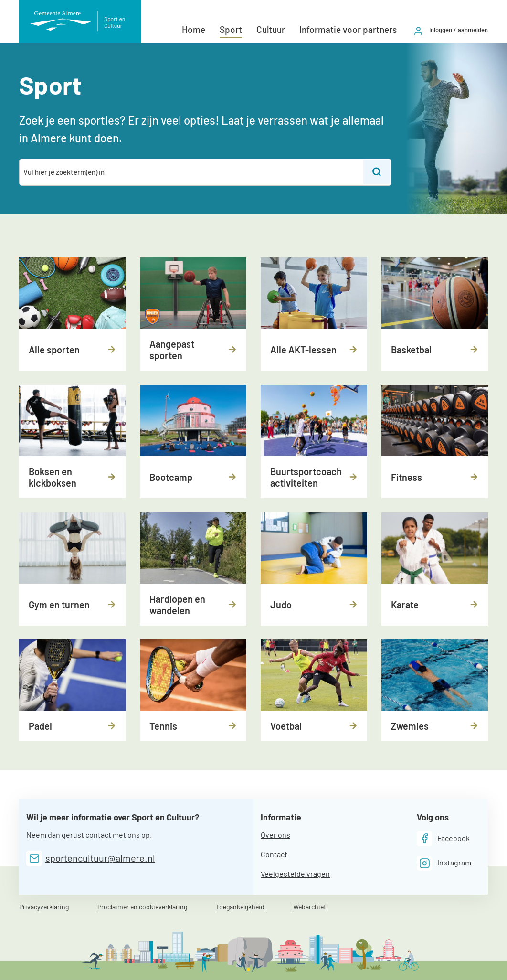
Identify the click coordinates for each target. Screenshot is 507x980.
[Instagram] (444, 863)
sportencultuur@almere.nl (100, 858)
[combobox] (192, 172)
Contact (274, 854)
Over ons (275, 835)
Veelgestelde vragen (295, 874)
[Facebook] (443, 838)
